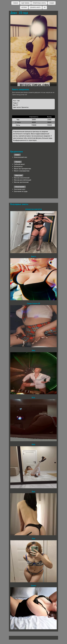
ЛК (45, 7)
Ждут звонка (25, 3)
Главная (15, 3)
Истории (24, 7)
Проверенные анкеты (39, 3)
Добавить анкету (35, 7)
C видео (52, 3)
